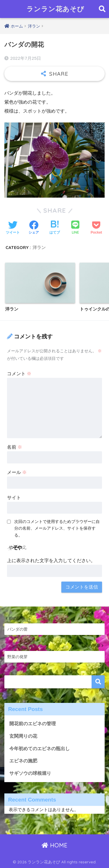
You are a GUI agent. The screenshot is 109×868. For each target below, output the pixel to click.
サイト (14, 498)
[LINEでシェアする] (75, 228)
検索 (98, 682)
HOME (54, 845)
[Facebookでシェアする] (34, 228)
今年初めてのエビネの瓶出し (40, 749)
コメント (19, 374)
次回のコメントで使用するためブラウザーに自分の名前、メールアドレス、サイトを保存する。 (57, 528)
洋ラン (39, 247)
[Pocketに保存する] (96, 228)
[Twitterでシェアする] (13, 228)
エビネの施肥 (23, 761)
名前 (15, 447)
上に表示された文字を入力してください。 (51, 561)
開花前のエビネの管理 (33, 724)
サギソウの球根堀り (30, 773)
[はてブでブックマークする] (55, 228)
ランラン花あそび (55, 9)
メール (17, 472)
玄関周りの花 (23, 736)
